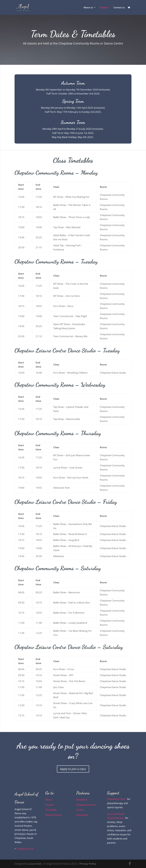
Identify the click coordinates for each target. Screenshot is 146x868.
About (49, 800)
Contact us (119, 8)
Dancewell (82, 815)
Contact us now (25, 849)
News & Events (54, 815)
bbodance (82, 800)
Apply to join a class (73, 769)
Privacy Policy (88, 864)
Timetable (51, 810)
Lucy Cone (35, 864)
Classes (103, 8)
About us (88, 8)
